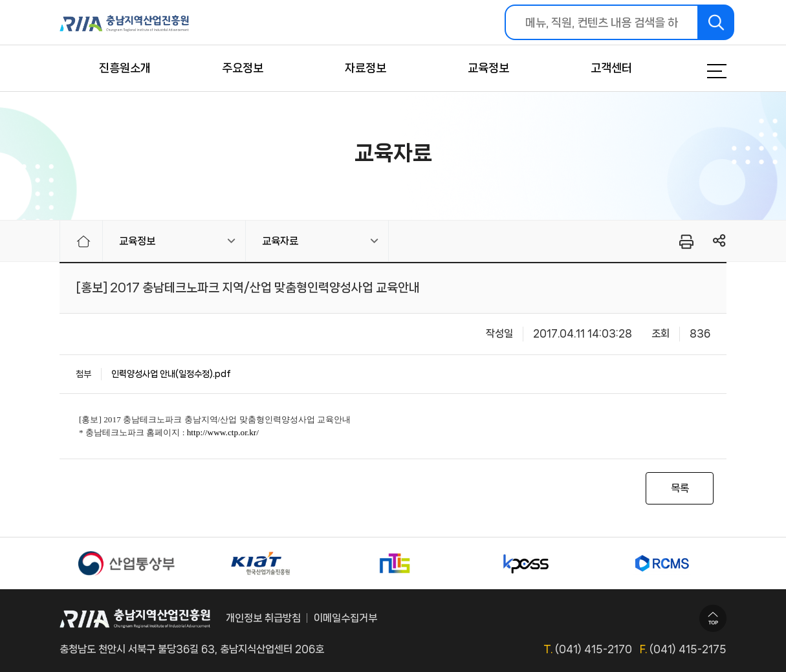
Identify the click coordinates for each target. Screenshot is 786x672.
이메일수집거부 (345, 618)
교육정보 (488, 68)
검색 (716, 22)
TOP (713, 618)
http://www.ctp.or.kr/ (223, 432)
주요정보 (243, 68)
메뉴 (701, 71)
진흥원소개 (125, 68)
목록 (680, 488)
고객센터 (611, 68)
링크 (720, 241)
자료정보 (366, 68)
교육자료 (280, 241)
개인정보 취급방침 (263, 618)
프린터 (685, 241)
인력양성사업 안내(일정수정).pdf (171, 374)
